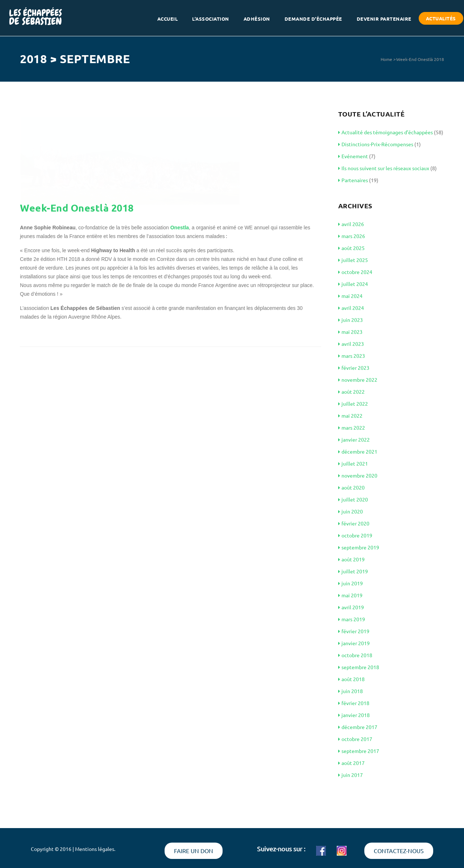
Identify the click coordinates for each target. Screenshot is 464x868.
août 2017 (351, 763)
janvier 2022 (354, 439)
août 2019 (351, 559)
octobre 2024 (355, 272)
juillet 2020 (353, 499)
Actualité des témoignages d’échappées (386, 132)
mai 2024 (350, 296)
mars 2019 (352, 619)
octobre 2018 (355, 655)
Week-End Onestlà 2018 (420, 59)
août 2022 (351, 392)
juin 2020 (351, 511)
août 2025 (351, 248)
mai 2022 (350, 415)
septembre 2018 (359, 667)
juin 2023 (351, 320)
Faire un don (194, 851)
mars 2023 (352, 356)
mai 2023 (350, 332)
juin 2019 (351, 583)
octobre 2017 (355, 739)
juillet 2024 (353, 284)
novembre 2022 (358, 380)
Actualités (441, 19)
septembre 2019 (359, 547)
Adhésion (257, 19)
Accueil (168, 19)
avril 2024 (351, 308)
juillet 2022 (353, 404)
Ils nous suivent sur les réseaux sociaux (384, 168)
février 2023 (354, 368)
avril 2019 (351, 607)
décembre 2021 (358, 451)
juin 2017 (351, 775)
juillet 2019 (353, 571)
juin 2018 (351, 691)
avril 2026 (351, 224)
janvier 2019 (354, 643)
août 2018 (351, 679)
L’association (211, 19)
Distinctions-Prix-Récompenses (376, 144)
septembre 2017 (359, 751)
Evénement (353, 156)
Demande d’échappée (313, 19)
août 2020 (351, 487)
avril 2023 (351, 344)
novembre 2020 (358, 475)
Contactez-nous (399, 851)
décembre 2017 (358, 727)
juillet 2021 (353, 463)
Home (386, 59)
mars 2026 (352, 236)
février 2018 (354, 703)
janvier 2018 (354, 715)
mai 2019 (350, 595)
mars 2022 (352, 427)
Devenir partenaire (384, 19)
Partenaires (353, 180)
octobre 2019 (355, 535)
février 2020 (354, 523)
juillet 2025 (353, 260)
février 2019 (354, 631)
